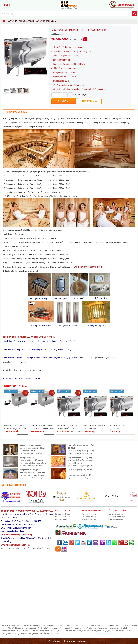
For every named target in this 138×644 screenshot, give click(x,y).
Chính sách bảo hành (90, 514)
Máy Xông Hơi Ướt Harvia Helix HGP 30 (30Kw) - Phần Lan (15, 429)
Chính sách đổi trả (89, 517)
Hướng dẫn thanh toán (116, 517)
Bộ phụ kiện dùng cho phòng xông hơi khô (21, 271)
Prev (3, 497)
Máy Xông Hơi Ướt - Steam (20, 21)
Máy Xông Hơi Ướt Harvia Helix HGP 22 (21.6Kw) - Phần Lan (42, 429)
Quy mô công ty (61, 519)
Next (135, 497)
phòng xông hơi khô (46, 172)
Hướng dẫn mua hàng (116, 514)
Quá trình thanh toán (116, 519)
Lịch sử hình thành (62, 514)
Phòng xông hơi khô (13, 119)
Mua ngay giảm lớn (89, 519)
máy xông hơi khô (15, 246)
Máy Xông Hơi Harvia (46, 21)
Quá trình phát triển (63, 517)
